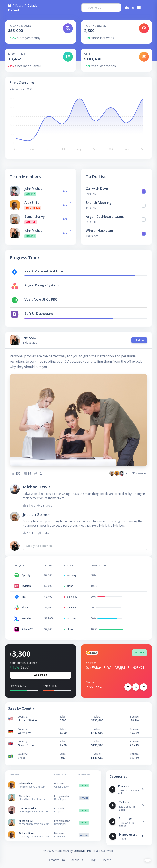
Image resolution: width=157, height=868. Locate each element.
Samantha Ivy (35, 217)
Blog (92, 860)
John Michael (34, 189)
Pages (19, 5)
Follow (139, 340)
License (106, 860)
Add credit (41, 675)
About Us (77, 860)
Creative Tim (82, 851)
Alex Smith (33, 203)
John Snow (29, 338)
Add (65, 191)
